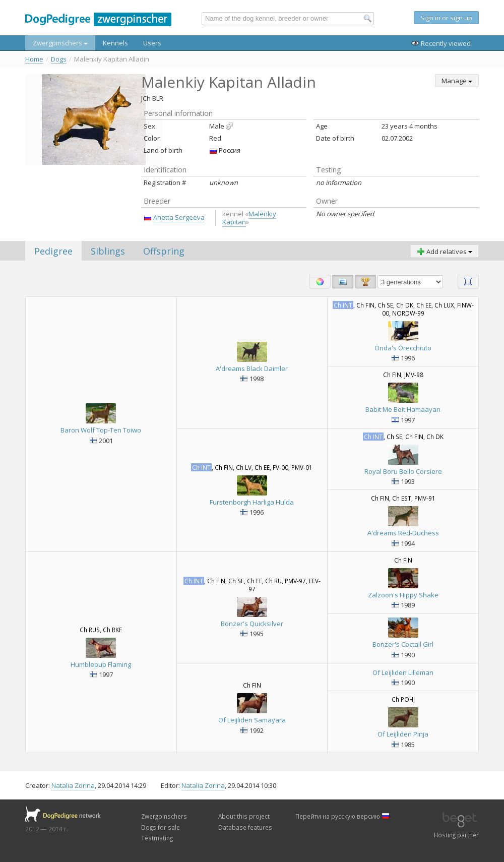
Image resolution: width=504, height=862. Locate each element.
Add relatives (445, 252)
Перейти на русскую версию (342, 816)
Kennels (115, 43)
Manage (457, 81)
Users (152, 43)
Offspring (164, 251)
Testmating (157, 838)
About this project (244, 816)
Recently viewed (441, 43)
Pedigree (53, 251)
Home (34, 59)
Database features (245, 827)
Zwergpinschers (60, 43)
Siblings (108, 251)
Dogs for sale (161, 827)
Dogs (59, 59)
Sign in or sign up (446, 18)
